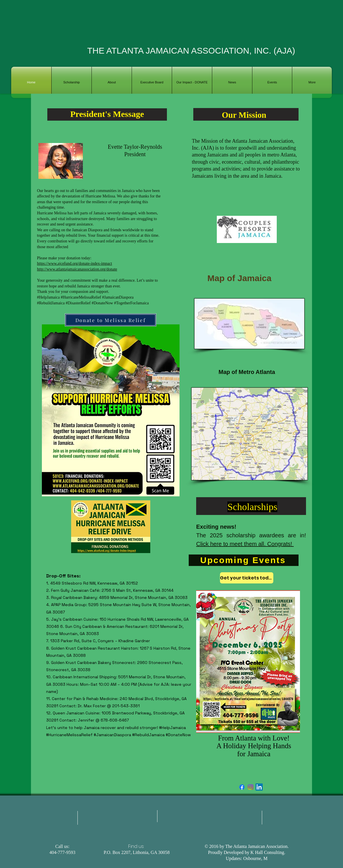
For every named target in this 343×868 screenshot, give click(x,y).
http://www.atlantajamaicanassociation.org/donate (77, 269)
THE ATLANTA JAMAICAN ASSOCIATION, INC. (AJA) (191, 51)
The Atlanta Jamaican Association (256, 846)
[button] (112, 82)
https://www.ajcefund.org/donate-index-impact (75, 263)
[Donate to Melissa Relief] (111, 320)
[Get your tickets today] (247, 578)
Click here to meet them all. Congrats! (245, 544)
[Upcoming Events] (244, 560)
